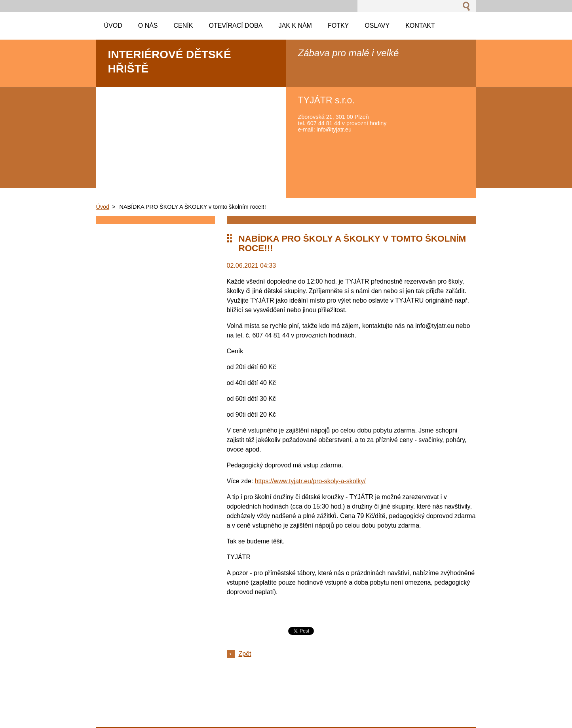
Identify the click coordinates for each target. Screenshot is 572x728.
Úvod (103, 207)
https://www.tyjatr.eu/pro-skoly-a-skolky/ (310, 481)
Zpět (245, 654)
